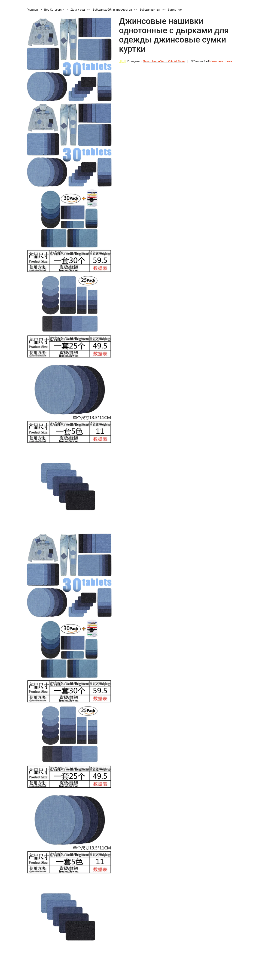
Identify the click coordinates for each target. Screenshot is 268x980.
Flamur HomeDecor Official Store (164, 62)
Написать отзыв (221, 62)
